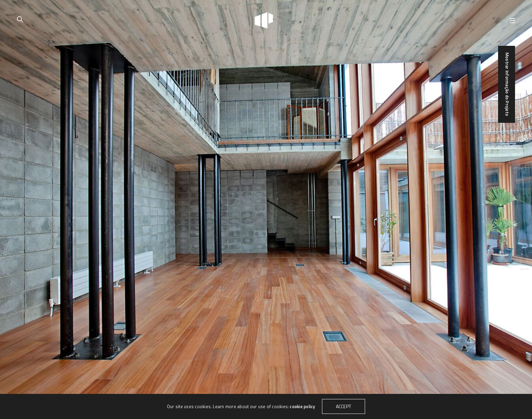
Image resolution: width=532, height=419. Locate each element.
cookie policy (302, 406)
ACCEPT (344, 406)
